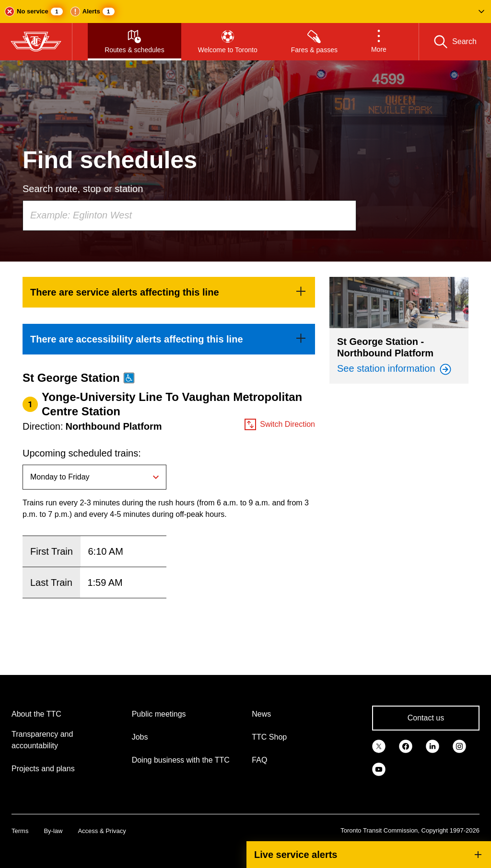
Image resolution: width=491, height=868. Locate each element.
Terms (20, 831)
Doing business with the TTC (181, 760)
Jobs (140, 737)
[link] (169, 292)
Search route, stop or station (83, 189)
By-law (53, 831)
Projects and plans (43, 769)
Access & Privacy (102, 831)
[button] (245, 11)
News (261, 714)
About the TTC (36, 714)
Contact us (426, 718)
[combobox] (189, 216)
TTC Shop (269, 737)
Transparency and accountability (42, 740)
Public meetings (159, 714)
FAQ (259, 760)
